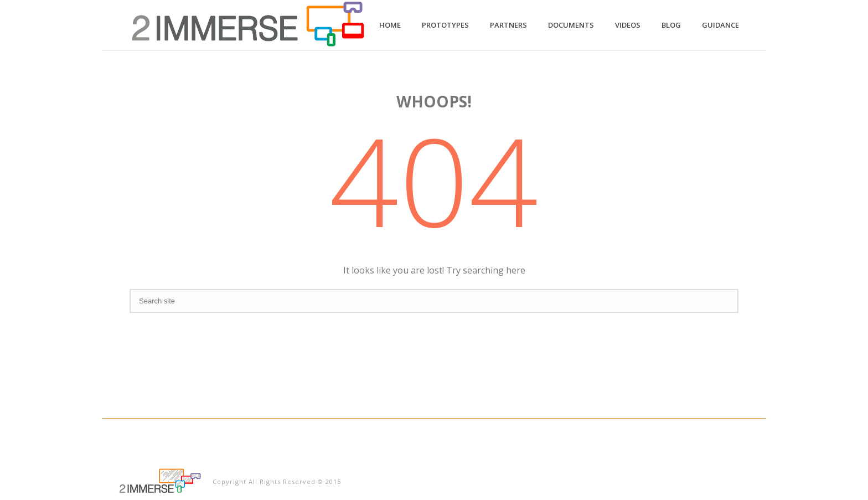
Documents (571, 25)
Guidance (720, 25)
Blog (671, 25)
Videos (628, 25)
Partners (508, 25)
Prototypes (445, 25)
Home (390, 25)
